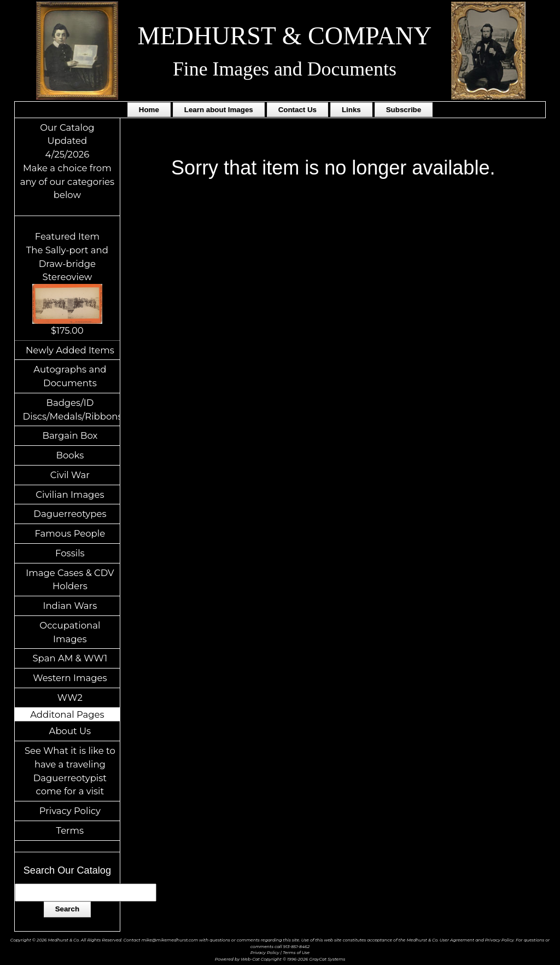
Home (149, 110)
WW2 (70, 697)
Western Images (70, 678)
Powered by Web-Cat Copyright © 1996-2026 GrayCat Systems (280, 959)
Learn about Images (219, 110)
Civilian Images (70, 495)
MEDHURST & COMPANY (285, 36)
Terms (70, 830)
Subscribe (404, 110)
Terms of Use (296, 953)
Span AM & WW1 (70, 658)
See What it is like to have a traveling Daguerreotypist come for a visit (70, 771)
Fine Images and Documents (285, 69)
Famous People (70, 533)
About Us (70, 731)
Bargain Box (70, 435)
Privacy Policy (70, 811)
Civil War (70, 475)
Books (70, 455)
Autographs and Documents (70, 376)
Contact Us (297, 110)
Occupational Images (70, 632)
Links (351, 110)
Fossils (70, 553)
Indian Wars (70, 606)
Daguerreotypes (70, 514)
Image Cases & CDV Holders (70, 580)
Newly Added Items (70, 350)
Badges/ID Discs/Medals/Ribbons (72, 409)
